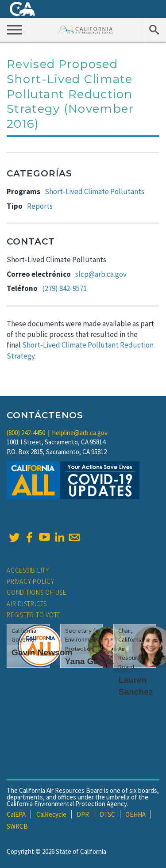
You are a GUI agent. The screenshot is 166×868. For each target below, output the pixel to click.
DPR (83, 814)
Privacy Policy (31, 581)
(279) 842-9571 (64, 288)
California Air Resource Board (86, 29)
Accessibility (28, 570)
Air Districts (27, 604)
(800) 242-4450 (26, 433)
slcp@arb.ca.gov (101, 274)
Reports (40, 206)
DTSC (107, 814)
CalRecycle (51, 814)
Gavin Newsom (42, 652)
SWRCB (17, 826)
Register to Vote (34, 615)
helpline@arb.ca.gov (80, 433)
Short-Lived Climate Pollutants (95, 191)
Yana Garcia (89, 661)
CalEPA (16, 814)
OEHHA (135, 814)
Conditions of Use (37, 592)
